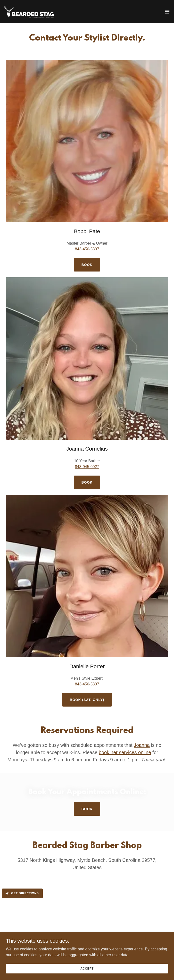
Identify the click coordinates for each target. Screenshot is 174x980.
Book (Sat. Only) (87, 700)
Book (87, 265)
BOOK (87, 482)
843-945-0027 (87, 467)
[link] (31, 12)
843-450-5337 (87, 249)
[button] (167, 12)
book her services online (125, 752)
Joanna (142, 745)
